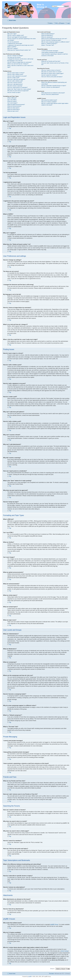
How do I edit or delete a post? (15, 74)
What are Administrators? (48, 34)
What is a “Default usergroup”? (49, 43)
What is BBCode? (12, 98)
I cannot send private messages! (50, 51)
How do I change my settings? (15, 56)
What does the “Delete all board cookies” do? (19, 50)
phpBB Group (54, 924)
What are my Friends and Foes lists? (51, 61)
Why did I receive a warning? (15, 86)
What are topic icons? (13, 111)
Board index (13, 20)
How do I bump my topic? (14, 92)
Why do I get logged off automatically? (17, 37)
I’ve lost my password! (13, 42)
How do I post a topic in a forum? (16, 73)
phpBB (30, 976)
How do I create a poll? (13, 78)
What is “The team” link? (48, 45)
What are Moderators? (47, 35)
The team (51, 973)
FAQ (57, 23)
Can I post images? (12, 103)
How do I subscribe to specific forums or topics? (54, 86)
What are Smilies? (12, 101)
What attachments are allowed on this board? (53, 93)
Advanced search (64, 8)
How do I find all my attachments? (50, 94)
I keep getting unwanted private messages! (52, 52)
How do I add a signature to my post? (17, 76)
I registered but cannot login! (15, 43)
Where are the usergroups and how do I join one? (54, 39)
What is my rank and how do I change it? (18, 64)
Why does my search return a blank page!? (52, 73)
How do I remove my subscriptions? (51, 87)
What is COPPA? (12, 47)
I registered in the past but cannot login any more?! (21, 45)
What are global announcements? (16, 105)
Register (62, 23)
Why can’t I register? (13, 48)
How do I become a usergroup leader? (51, 40)
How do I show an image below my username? (19, 62)
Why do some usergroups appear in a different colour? (55, 42)
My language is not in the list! (15, 61)
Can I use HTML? (12, 100)
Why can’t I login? (12, 34)
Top (10, 128)
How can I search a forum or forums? (51, 70)
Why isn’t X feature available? (49, 102)
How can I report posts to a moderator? (18, 87)
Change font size (68, 20)
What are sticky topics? (13, 108)
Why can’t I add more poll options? (16, 79)
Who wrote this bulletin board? (49, 100)
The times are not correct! (14, 57)
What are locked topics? (14, 109)
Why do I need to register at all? (16, 35)
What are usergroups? (47, 37)
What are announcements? (14, 106)
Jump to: (53, 969)
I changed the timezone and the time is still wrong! (20, 59)
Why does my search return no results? (51, 72)
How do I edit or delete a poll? (15, 81)
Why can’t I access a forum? (15, 82)
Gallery (51, 23)
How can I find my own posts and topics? (52, 77)
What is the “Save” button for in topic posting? (19, 89)
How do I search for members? (49, 75)
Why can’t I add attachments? (15, 84)
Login (68, 23)
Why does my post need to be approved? (18, 91)
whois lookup (64, 951)
